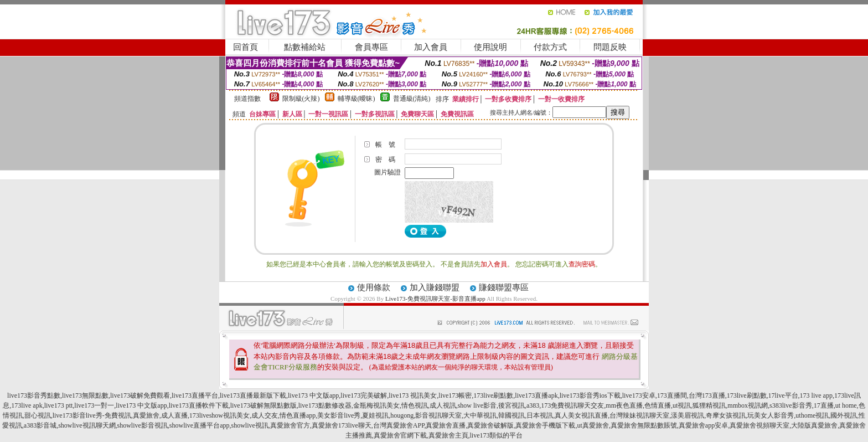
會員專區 (371, 47)
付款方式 (550, 47)
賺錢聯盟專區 (504, 287)
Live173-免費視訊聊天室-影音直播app (435, 299)
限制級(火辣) (301, 99)
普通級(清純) (412, 99)
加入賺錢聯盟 (435, 287)
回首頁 (246, 47)
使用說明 (490, 47)
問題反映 (610, 47)
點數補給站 (305, 47)
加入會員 (431, 47)
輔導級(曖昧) (356, 99)
